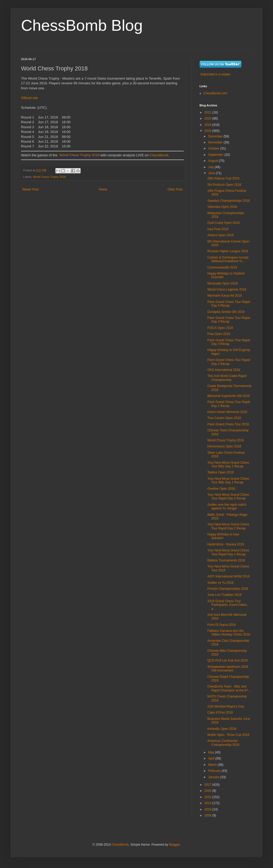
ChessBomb (120, 845)
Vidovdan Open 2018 (222, 207)
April (212, 758)
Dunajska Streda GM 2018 (226, 312)
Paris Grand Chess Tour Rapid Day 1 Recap (229, 404)
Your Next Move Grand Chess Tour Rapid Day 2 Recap (228, 526)
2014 (208, 803)
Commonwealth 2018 (222, 267)
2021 (208, 112)
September (216, 155)
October (214, 148)
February (215, 771)
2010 (208, 809)
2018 (208, 131)
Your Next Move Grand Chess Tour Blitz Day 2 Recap (228, 464)
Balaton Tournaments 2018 (226, 560)
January (214, 777)
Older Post (175, 189)
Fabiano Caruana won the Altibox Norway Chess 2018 (229, 633)
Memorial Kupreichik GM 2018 (229, 396)
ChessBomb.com (215, 93)
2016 (208, 791)
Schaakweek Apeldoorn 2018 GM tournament (228, 669)
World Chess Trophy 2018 (79, 155)
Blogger (174, 845)
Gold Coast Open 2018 (224, 223)
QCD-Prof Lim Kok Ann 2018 (227, 660)
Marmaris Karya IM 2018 (225, 296)
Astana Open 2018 (220, 235)
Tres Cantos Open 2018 (224, 418)
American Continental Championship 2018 (223, 743)
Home (103, 189)
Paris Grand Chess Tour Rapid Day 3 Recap (229, 342)
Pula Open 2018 (219, 334)
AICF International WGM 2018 (229, 576)
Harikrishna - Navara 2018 (226, 544)
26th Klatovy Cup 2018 (223, 178)
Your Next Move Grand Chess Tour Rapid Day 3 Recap (228, 497)
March (213, 765)
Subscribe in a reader (215, 74)
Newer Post (30, 189)
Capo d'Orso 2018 (220, 712)
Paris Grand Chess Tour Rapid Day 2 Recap (229, 362)
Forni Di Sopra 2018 (221, 625)
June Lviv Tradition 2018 (224, 595)
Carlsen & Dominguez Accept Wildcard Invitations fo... (228, 259)
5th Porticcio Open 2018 (224, 185)
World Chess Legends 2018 (227, 290)
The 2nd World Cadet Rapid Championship (227, 378)
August (214, 161)
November (216, 142)
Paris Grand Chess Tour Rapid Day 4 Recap (229, 320)
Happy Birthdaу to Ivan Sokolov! (223, 536)
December (216, 136)
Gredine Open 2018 (221, 489)
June (212, 173)
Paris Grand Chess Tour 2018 (228, 424)
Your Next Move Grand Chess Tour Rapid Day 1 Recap (228, 552)
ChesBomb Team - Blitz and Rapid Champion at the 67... (229, 688)
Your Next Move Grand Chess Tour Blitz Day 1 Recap (228, 481)
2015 (208, 797)
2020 (208, 118)
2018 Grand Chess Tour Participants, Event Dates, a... (227, 605)
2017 (208, 785)
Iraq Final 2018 (218, 229)
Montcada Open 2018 (222, 283)
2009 (208, 815)
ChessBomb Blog (82, 25)
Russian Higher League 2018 (228, 251)
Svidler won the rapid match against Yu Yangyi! (227, 507)
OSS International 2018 (224, 370)
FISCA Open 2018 (220, 328)
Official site (29, 98)
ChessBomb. (160, 155)
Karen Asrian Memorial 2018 (227, 412)
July (211, 167)
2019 (208, 125)
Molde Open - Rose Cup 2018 (228, 735)
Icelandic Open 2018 (222, 729)
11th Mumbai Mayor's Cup (226, 706)
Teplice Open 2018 (220, 472)
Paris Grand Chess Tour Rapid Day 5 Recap (229, 304)
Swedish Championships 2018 (229, 201)
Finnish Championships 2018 (228, 589)
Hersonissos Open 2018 (224, 446)
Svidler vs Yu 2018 (220, 583)
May (212, 752)
